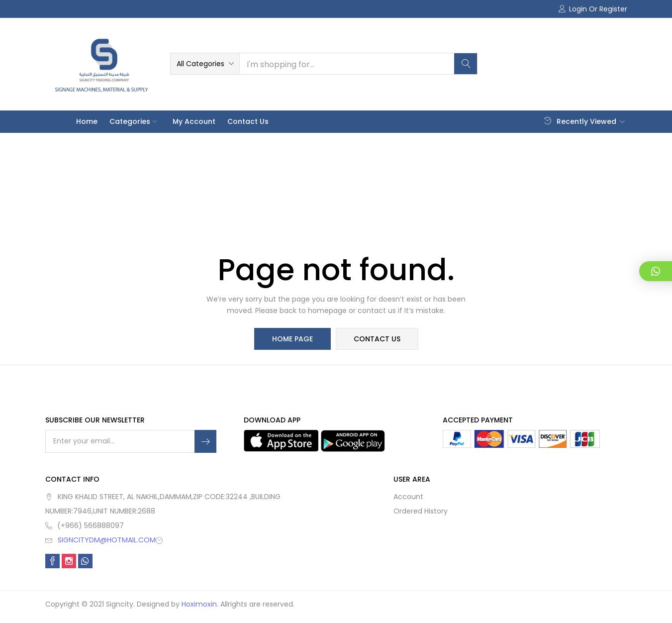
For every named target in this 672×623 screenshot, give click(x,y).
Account (408, 497)
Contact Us (248, 121)
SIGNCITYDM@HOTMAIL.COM (107, 540)
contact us (377, 339)
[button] (205, 64)
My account (194, 121)
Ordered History (421, 511)
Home (87, 121)
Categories (135, 121)
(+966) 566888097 (91, 525)
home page (292, 339)
